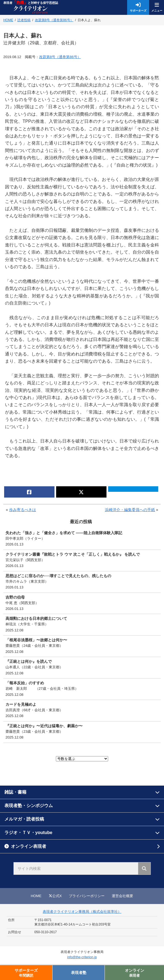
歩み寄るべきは (23, 510)
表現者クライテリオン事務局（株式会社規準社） (82, 912)
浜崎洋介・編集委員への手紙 (130, 510)
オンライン (134, 973)
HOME (36, 896)
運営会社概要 (122, 896)
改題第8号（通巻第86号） (60, 57)
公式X (55, 896)
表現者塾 (79, 973)
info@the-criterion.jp (82, 957)
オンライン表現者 (29, 846)
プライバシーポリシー (87, 896)
